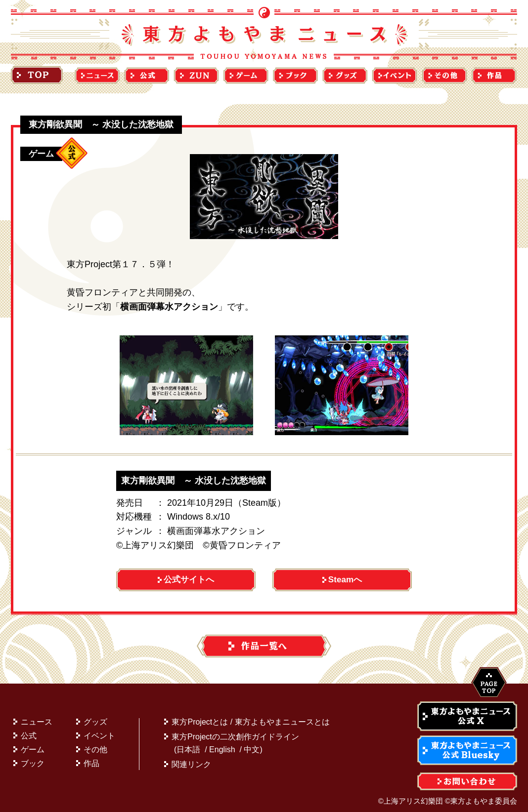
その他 (95, 745)
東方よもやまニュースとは (282, 717)
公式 (29, 731)
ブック (33, 758)
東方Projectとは (200, 717)
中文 (252, 745)
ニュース (37, 717)
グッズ (95, 717)
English (222, 745)
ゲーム (33, 745)
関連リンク (191, 759)
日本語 (188, 745)
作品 (91, 758)
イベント (99, 731)
